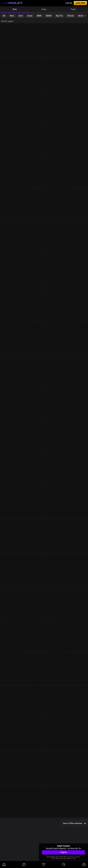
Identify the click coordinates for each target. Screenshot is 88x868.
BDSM (49, 16)
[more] (84, 864)
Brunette (82, 16)
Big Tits (60, 16)
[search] (64, 864)
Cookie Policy (70, 857)
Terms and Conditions (66, 859)
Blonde (71, 16)
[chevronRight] (85, 16)
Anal (21, 16)
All (4, 16)
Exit (74, 859)
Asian (30, 16)
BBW (39, 16)
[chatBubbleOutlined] (24, 864)
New (12, 16)
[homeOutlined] (4, 864)
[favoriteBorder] (44, 864)
